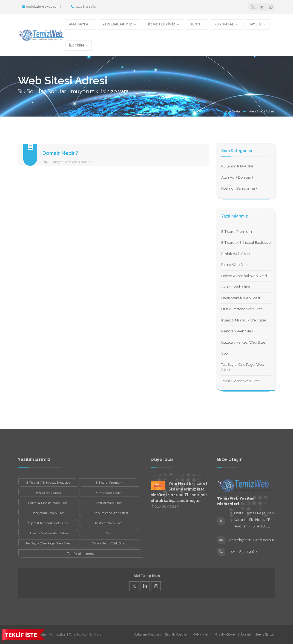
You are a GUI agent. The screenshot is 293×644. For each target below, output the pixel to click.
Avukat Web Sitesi (236, 287)
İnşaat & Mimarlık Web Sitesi (244, 320)
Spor (225, 353)
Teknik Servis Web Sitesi (241, 381)
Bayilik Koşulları (177, 634)
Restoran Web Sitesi (237, 331)
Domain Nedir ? (60, 153)
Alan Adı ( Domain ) (78, 162)
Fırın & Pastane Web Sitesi (242, 309)
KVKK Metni (202, 634)
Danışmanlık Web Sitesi (241, 298)
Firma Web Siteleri (236, 265)
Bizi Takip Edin (147, 576)
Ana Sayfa (232, 111)
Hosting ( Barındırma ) (239, 188)
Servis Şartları (265, 634)
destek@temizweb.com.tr (42, 7)
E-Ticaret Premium (237, 232)
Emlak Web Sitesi (235, 254)
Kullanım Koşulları (147, 634)
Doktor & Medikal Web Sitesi (244, 276)
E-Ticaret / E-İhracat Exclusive (246, 243)
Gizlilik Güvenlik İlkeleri (233, 634)
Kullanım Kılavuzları (238, 166)
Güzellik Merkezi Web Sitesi (244, 342)
